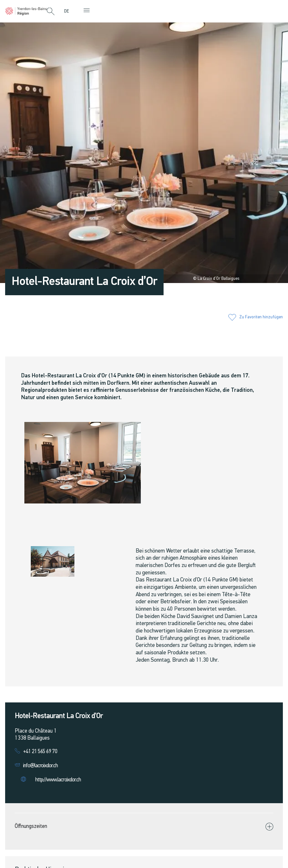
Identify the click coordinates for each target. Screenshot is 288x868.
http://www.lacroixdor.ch (58, 780)
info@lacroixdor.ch (40, 766)
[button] (51, 12)
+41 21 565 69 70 (40, 752)
